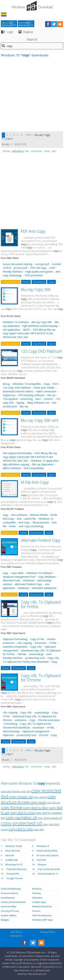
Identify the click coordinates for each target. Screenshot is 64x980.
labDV (27, 330)
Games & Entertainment (13, 902)
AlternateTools (12, 580)
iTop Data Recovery (17, 869)
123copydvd (10, 399)
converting (27, 399)
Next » (30, 135)
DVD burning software (31, 395)
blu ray (51, 395)
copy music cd (21, 797)
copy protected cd (21, 823)
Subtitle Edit (11, 860)
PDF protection (34, 275)
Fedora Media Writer (47, 851)
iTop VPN (41, 860)
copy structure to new (28, 799)
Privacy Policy (48, 932)
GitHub (22, 654)
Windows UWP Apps (43, 920)
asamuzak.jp (36, 654)
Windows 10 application (45, 461)
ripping (20, 403)
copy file (26, 791)
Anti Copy (24, 522)
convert (48, 399)
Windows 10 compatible (27, 384)
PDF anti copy (38, 268)
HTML (53, 643)
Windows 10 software (16, 322)
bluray (6, 384)
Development (8, 898)
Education (37, 898)
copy (6, 515)
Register (28, 32)
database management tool (19, 577)
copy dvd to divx (35, 808)
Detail (26, 282)
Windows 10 (43, 846)
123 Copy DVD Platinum (41, 351)
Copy (47, 384)
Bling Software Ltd (38, 403)
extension (41, 643)
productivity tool (35, 658)
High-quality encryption (39, 271)
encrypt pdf (42, 264)
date (54, 151)
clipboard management (36, 731)
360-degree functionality (17, 453)
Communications (9, 893)
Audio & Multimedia (11, 889)
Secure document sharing (18, 264)
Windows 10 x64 (14, 846)
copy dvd (39, 829)
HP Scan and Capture (48, 855)
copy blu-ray (53, 803)
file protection (41, 522)
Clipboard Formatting (15, 639)
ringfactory (9, 395)
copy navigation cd (21, 817)
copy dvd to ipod (22, 813)
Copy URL (36, 647)
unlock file (30, 519)
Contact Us (16, 936)
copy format (12, 807)
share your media (44, 388)
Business (37, 889)
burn (38, 399)
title (27, 151)
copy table (17, 573)
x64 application (12, 330)
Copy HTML (37, 639)
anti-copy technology (31, 526)
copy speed (40, 797)
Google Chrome (15, 878)
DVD (55, 384)
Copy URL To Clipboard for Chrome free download (27, 726)
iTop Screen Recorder (49, 869)
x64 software (19, 515)
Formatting (11, 724)
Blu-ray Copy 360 (36, 289)
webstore (21, 720)
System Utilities (9, 915)
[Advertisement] (32, 96)
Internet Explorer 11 (48, 874)
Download (39, 282)
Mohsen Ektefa (39, 515)
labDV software (12, 468)
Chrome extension (49, 720)
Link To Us (16, 932)
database (24, 588)
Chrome (44, 735)
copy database (47, 577)
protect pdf (21, 268)
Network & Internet (42, 906)
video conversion (46, 391)
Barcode (10, 855)
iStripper (42, 864)
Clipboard (8, 735)
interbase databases (44, 588)
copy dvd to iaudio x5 (50, 818)
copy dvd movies (11, 791)
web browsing (11, 731)
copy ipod (38, 802)
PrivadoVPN (13, 874)
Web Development (42, 915)
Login (10, 32)
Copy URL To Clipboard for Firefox (41, 604)
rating (47, 151)
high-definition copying (16, 464)
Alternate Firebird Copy (41, 540)
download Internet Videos (18, 391)
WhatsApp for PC (14, 864)
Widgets (5, 920)
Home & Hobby (9, 906)
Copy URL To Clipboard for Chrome (41, 678)
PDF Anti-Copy (33, 231)
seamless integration (15, 647)
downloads (36, 151)
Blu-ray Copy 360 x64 (39, 420)
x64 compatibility (34, 468)
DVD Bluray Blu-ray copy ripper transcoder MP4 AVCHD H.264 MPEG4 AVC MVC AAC (29, 333)
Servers (36, 911)
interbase (29, 580)
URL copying (25, 643)
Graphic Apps (39, 902)
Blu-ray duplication (43, 464)
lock (19, 519)
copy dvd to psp (21, 829)
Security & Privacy (10, 911)
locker (13, 526)
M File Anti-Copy (35, 482)
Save (51, 282)
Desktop (37, 893)
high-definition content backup (40, 326)
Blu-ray (24, 406)
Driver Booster (13, 851)
